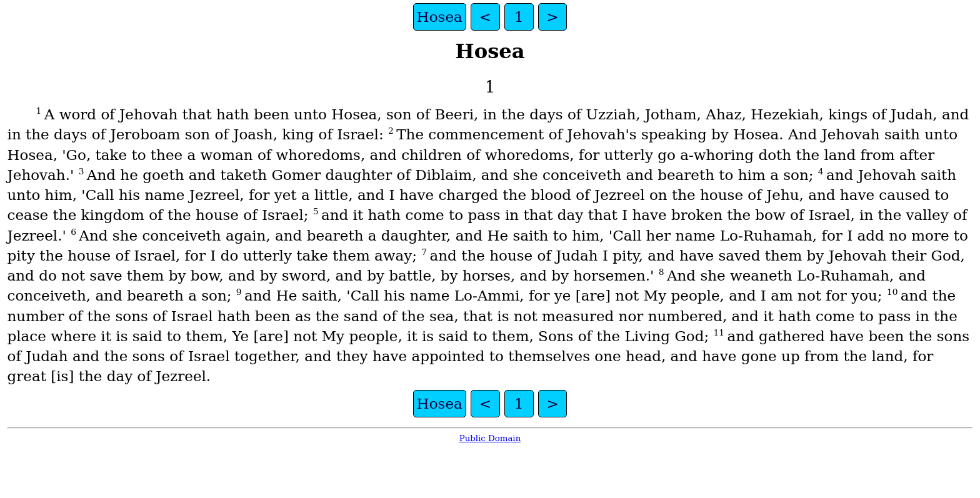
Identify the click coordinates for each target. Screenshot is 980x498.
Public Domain (490, 438)
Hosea (440, 17)
